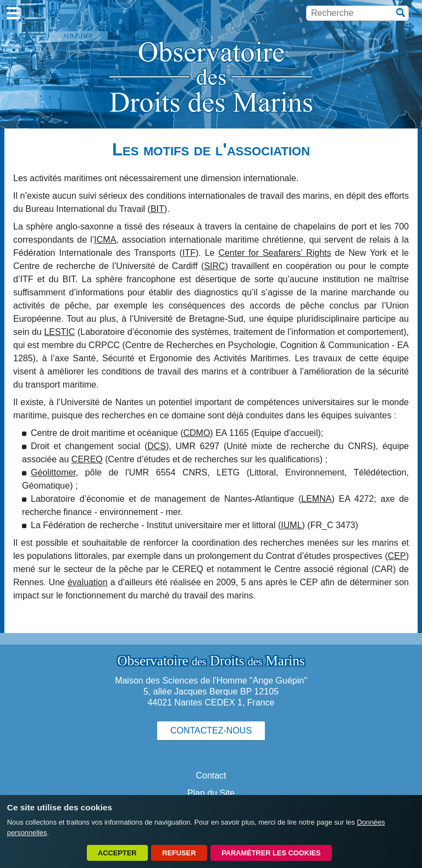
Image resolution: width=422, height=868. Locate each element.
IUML (291, 525)
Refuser (179, 853)
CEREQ (87, 459)
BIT (157, 209)
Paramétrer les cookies (271, 853)
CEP (397, 556)
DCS (157, 446)
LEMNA (316, 499)
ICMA (105, 240)
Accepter (117, 853)
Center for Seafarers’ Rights (274, 253)
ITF (189, 253)
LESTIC (59, 332)
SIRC (214, 266)
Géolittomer (53, 472)
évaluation (88, 582)
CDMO (196, 433)
